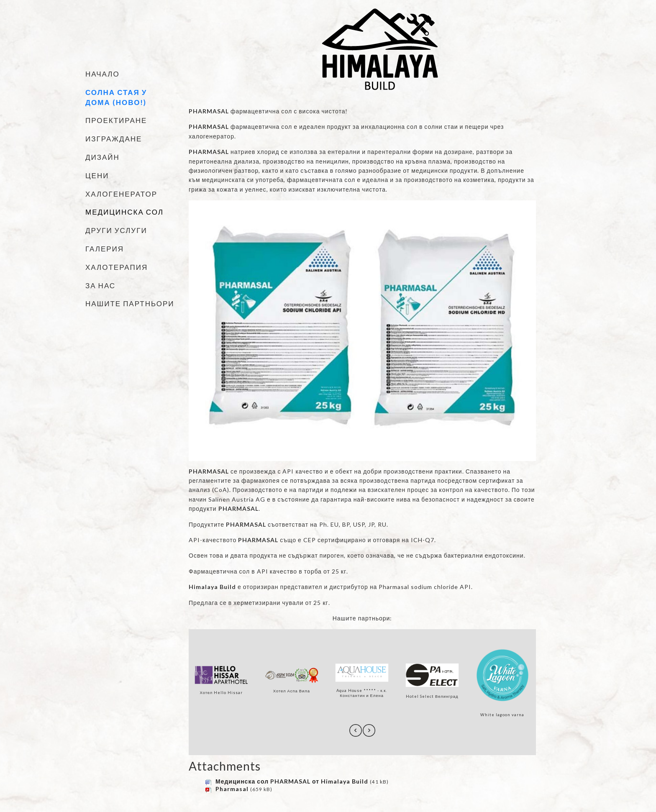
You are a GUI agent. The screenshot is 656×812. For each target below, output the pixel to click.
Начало (102, 74)
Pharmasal (232, 789)
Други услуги (116, 230)
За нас (100, 286)
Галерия (105, 249)
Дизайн (102, 157)
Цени (97, 175)
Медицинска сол (124, 212)
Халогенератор (121, 194)
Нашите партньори (130, 304)
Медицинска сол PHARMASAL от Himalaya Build (292, 781)
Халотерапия (117, 267)
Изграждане (114, 139)
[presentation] (356, 730)
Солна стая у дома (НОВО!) (116, 97)
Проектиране (116, 120)
